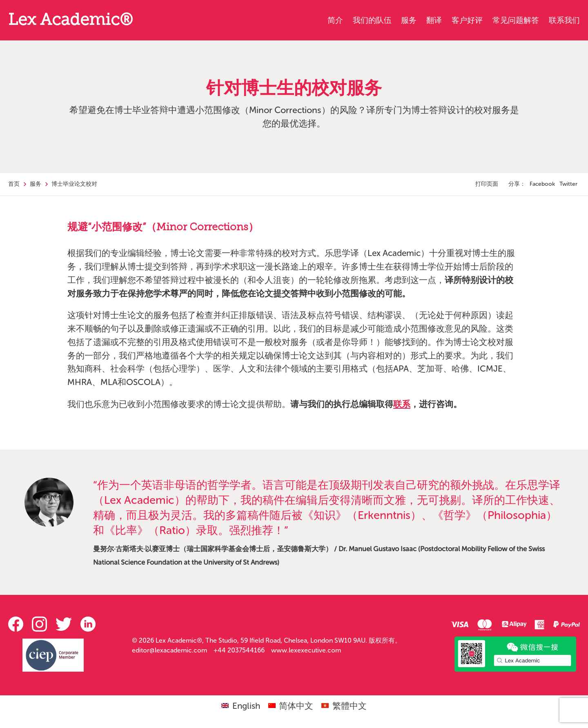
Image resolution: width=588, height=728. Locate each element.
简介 (335, 20)
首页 (14, 184)
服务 (409, 20)
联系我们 (564, 20)
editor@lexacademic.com (169, 650)
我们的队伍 (372, 20)
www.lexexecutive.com (306, 650)
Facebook (542, 184)
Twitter (568, 184)
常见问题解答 (516, 20)
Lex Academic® (70, 21)
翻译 (434, 20)
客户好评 (467, 20)
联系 (402, 404)
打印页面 (487, 184)
